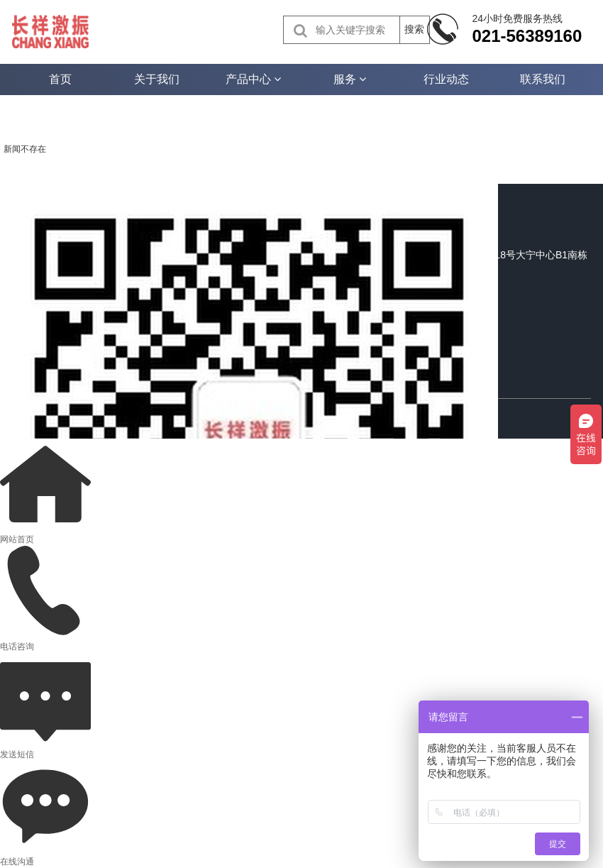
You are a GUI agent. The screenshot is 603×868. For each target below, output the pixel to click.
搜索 (414, 29)
